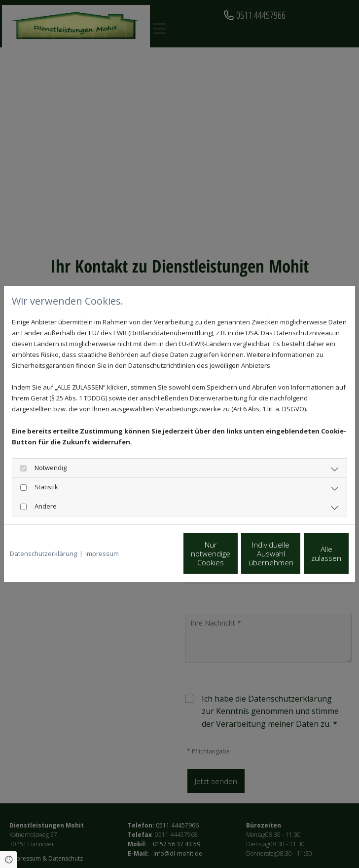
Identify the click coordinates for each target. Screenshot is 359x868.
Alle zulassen (304, 559)
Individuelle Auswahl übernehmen (210, 559)
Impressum (102, 537)
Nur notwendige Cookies (116, 559)
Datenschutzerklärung (43, 537)
